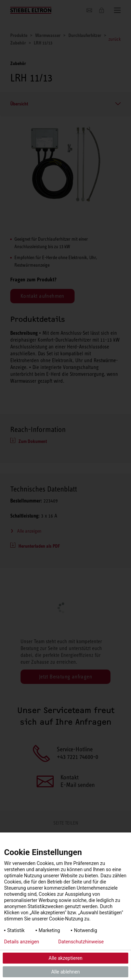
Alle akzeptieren (65, 958)
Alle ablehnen (66, 972)
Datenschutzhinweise (81, 942)
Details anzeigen (22, 942)
